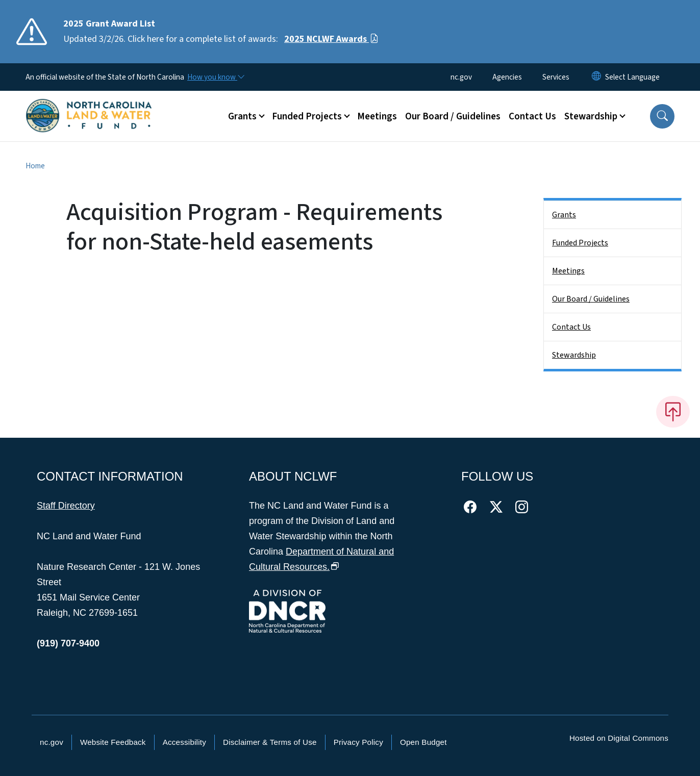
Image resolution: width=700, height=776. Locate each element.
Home (35, 166)
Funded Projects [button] (307, 116)
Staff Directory (66, 506)
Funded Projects (580, 243)
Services (556, 77)
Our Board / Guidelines (453, 116)
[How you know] (215, 77)
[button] (662, 116)
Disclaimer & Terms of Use (270, 742)
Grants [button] (242, 116)
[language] (632, 77)
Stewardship (574, 355)
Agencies (507, 77)
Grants (564, 215)
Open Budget (423, 742)
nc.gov (461, 77)
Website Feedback (113, 742)
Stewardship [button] (591, 116)
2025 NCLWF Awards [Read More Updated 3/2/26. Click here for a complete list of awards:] (331, 39)
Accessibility (184, 742)
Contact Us (532, 116)
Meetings (377, 116)
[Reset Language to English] (596, 77)
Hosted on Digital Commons (619, 738)
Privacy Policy (358, 742)
